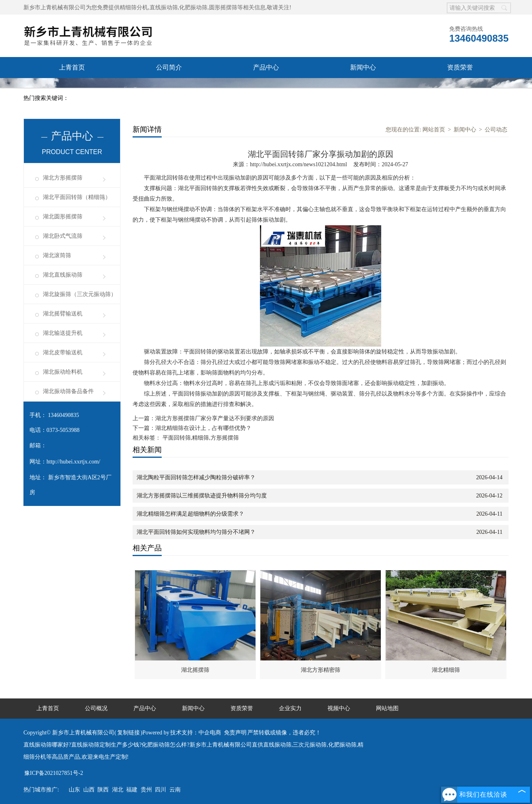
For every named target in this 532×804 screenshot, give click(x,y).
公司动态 (496, 130)
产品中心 (266, 67)
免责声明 (235, 733)
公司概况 (96, 708)
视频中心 (266, 88)
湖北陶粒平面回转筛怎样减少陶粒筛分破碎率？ (196, 477)
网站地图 (387, 708)
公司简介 (169, 67)
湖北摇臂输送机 (63, 314)
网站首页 (434, 130)
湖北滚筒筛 (57, 255)
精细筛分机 (134, 7)
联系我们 (363, 88)
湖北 (118, 790)
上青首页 (72, 67)
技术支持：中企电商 (196, 733)
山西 (89, 790)
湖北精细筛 (446, 670)
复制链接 (129, 733)
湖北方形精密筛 (321, 670)
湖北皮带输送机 (63, 352)
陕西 (103, 790)
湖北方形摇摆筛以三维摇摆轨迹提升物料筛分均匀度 (202, 496)
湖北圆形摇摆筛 (63, 217)
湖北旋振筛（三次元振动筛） (80, 294)
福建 (132, 790)
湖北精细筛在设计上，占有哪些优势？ (203, 428)
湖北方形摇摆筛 (63, 178)
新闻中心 (363, 67)
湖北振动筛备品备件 (68, 391)
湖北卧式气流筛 (63, 236)
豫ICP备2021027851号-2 (54, 773)
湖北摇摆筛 (195, 670)
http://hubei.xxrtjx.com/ (73, 462)
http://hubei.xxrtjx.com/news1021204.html (298, 164)
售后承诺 (72, 88)
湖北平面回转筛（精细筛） (77, 197)
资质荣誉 (460, 67)
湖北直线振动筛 (63, 275)
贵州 (146, 790)
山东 (74, 790)
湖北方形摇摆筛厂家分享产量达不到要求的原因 (215, 418)
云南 (175, 790)
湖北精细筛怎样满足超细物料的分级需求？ (190, 514)
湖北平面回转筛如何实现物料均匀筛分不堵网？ (196, 532)
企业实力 (169, 88)
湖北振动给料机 (63, 372)
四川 (160, 790)
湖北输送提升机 (63, 333)
